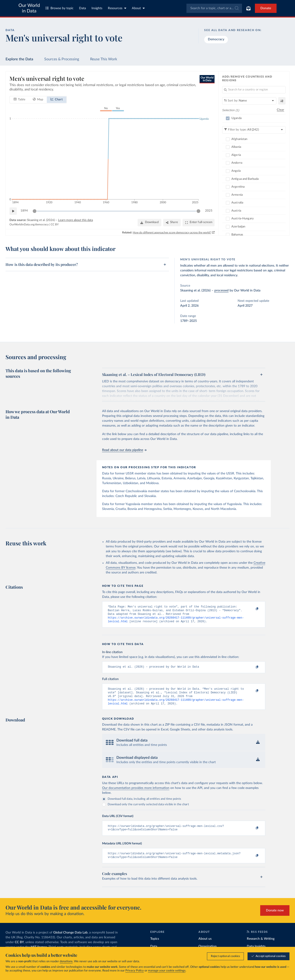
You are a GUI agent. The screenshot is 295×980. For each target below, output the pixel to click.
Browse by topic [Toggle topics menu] (59, 8)
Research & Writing (261, 945)
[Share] (172, 222)
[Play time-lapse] (13, 211)
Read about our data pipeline (124, 450)
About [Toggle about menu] (138, 8)
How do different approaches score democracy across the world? (172, 232)
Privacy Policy (135, 971)
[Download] (149, 222)
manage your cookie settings (167, 971)
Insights (97, 8)
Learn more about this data (75, 220)
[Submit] (236, 8)
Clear (280, 110)
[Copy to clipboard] (252, 609)
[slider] (35, 211)
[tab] (19, 99)
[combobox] (214, 8)
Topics (155, 945)
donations (66, 961)
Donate (266, 8)
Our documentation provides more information (136, 793)
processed (221, 291)
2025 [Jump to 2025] (209, 211)
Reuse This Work (104, 59)
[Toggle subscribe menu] (248, 8)
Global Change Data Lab (70, 939)
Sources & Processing (62, 59)
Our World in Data (29, 8)
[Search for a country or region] (254, 90)
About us (205, 945)
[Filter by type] (254, 130)
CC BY (55, 224)
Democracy (216, 39)
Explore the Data (19, 59)
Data (83, 8)
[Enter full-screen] (199, 222)
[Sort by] (249, 101)
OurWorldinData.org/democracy (29, 224)
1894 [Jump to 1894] (24, 211)
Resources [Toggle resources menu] (117, 8)
